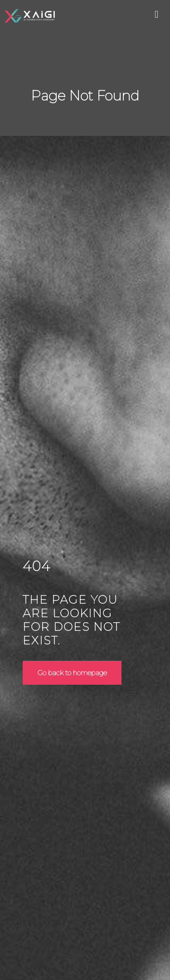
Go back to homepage (72, 673)
